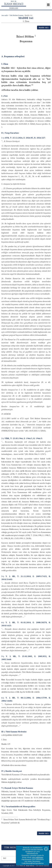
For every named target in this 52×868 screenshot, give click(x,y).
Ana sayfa (5, 15)
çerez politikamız (37, 857)
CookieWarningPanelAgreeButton (33, 863)
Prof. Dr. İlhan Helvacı (27, 866)
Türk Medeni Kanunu (16, 15)
